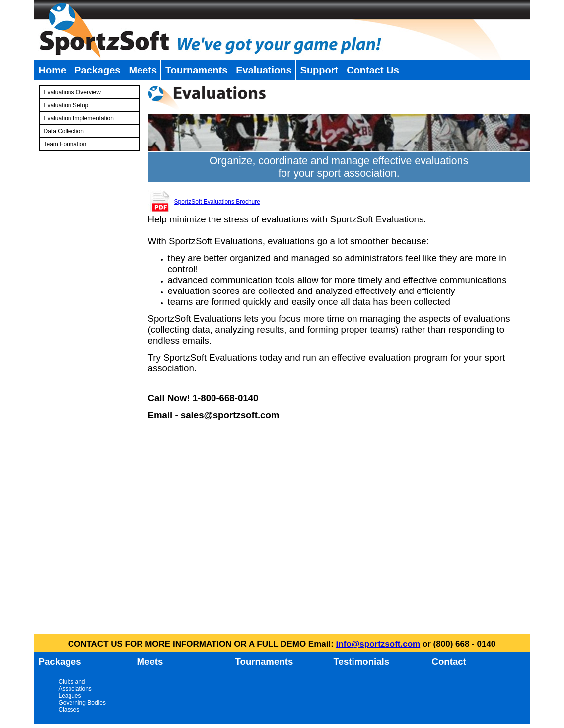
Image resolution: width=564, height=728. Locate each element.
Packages (97, 70)
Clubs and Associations (75, 685)
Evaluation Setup (66, 105)
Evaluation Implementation (79, 118)
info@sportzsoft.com (378, 644)
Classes (69, 710)
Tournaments (196, 70)
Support (319, 70)
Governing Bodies (82, 703)
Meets (143, 70)
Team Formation (65, 144)
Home (53, 70)
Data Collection (64, 131)
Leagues (70, 696)
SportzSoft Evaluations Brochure (217, 202)
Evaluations (264, 70)
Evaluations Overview (72, 92)
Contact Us (373, 70)
